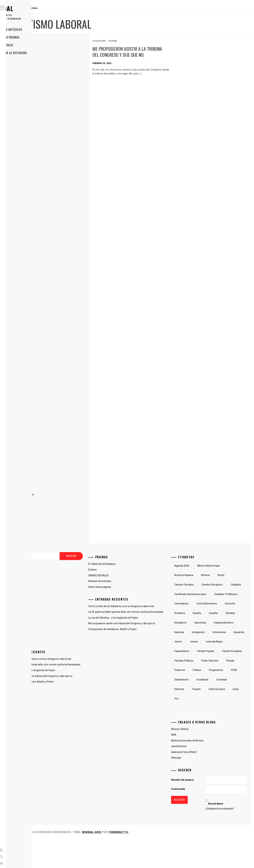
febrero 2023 (66, 267)
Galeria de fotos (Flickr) (202, 780)
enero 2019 (65, 306)
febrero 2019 (66, 296)
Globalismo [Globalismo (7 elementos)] (215, 632)
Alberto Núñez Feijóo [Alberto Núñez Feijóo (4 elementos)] (226, 566)
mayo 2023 (65, 238)
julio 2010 (64, 413)
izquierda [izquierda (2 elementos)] (239, 651)
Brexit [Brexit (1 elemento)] (239, 575)
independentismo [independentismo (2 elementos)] (202, 642)
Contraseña (196, 817)
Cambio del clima (68, 588)
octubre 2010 (66, 393)
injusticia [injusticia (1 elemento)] (224, 642)
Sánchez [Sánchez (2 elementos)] (215, 718)
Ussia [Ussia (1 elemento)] (219, 727)
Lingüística (64, 628)
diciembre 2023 (67, 170)
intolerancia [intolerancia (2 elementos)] (219, 651)
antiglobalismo (66, 582)
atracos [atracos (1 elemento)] (223, 575)
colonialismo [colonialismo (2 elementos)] (230, 604)
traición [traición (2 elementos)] (232, 718)
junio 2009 (64, 461)
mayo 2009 (65, 471)
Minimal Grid (145, 861)
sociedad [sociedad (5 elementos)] (197, 718)
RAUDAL (24, 8)
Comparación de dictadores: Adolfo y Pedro (82, 694)
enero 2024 (65, 160)
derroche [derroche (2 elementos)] (226, 613)
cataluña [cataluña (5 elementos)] (197, 594)
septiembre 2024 (68, 111)
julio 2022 (64, 276)
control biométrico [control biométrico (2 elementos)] (202, 613)
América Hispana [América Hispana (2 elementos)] (201, 575)
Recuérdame (226, 832)
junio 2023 (64, 228)
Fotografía (64, 605)
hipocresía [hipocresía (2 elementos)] (235, 632)
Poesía (62, 634)
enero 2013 (65, 364)
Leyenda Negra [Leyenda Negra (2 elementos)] (232, 661)
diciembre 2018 (67, 315)
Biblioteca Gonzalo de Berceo (205, 769)
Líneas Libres (65, 622)
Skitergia (194, 786)
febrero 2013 (66, 354)
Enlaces (18, 61)
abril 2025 (64, 63)
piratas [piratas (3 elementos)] (221, 689)
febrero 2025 (66, 82)
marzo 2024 (65, 140)
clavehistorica (196, 775)
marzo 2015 (65, 345)
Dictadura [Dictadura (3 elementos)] (197, 623)
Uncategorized (66, 639)
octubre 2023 (66, 189)
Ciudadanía (134, 41)
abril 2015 (64, 335)
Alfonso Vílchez (197, 758)
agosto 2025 (66, 53)
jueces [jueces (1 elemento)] (211, 661)
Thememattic (171, 861)
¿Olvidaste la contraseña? (229, 837)
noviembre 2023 (67, 179)
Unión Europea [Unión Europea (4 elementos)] (200, 727)
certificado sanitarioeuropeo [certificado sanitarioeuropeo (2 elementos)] (226, 594)
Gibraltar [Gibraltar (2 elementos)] (197, 632)
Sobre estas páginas (27, 37)
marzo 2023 (65, 257)
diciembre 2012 (67, 374)
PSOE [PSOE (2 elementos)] (233, 698)
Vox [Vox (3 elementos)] (232, 727)
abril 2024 (64, 131)
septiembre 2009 (68, 432)
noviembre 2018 (67, 325)
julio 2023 (64, 218)
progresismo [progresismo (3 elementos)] (215, 698)
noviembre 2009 (67, 422)
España (147, 41)
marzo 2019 (65, 286)
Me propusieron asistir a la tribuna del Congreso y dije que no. (154, 55)
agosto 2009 (66, 442)
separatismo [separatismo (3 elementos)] (199, 708)
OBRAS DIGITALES (24, 45)
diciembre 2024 (67, 92)
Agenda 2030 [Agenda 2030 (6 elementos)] (199, 566)
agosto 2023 (66, 208)
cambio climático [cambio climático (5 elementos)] (202, 585)
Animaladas (65, 576)
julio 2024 (64, 121)
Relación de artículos (28, 30)
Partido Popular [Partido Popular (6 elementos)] (223, 670)
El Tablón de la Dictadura (31, 53)
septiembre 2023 (68, 199)
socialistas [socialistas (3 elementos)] (220, 708)
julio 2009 (64, 452)
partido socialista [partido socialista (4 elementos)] (202, 680)
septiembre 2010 (68, 403)
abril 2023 (64, 247)
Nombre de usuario (200, 808)
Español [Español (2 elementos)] (231, 623)
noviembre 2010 (67, 383)
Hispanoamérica (67, 611)
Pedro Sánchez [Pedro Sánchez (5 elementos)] (200, 689)
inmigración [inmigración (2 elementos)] (198, 651)
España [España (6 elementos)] (215, 623)
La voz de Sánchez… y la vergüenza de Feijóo (83, 678)
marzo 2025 (65, 72)
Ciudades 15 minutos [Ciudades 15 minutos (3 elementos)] (204, 604)
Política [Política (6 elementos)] (196, 698)
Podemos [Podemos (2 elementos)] (238, 689)
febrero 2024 (66, 150)
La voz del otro (66, 617)
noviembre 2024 (67, 101)
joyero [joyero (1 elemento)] (196, 661)
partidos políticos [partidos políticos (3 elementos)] (229, 680)
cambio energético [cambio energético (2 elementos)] (230, 585)
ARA (191, 763)
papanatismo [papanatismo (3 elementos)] (199, 670)
